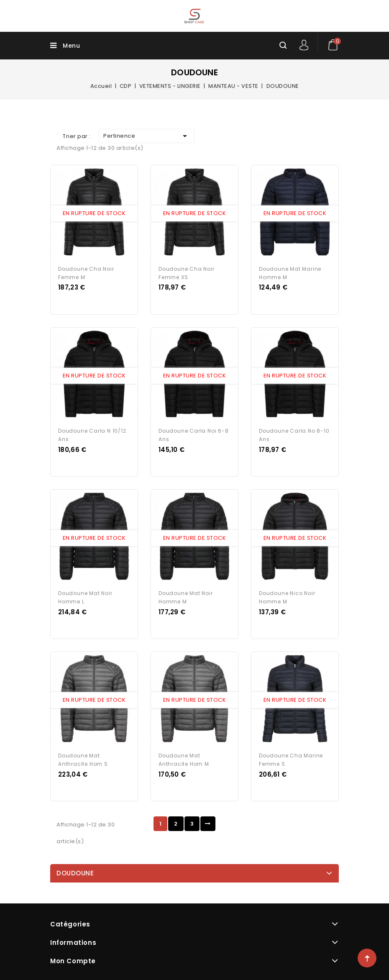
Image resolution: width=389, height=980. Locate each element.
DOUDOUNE (75, 869)
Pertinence (147, 136)
